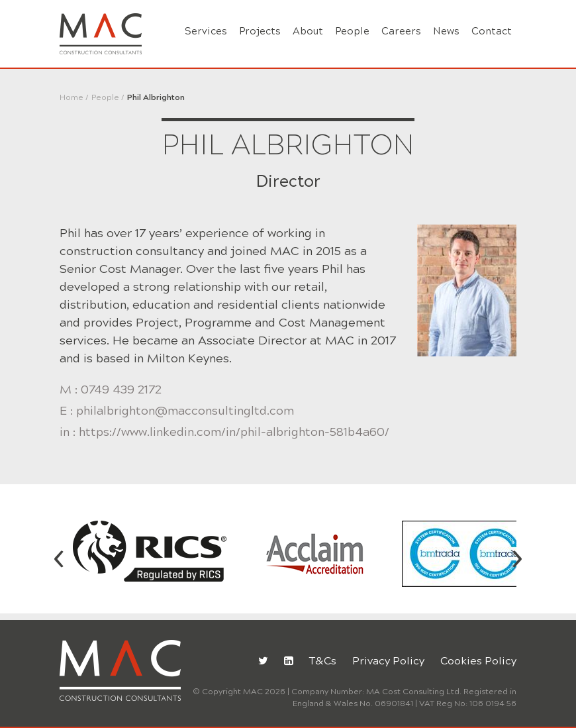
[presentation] (59, 556)
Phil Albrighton (156, 97)
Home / (74, 97)
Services (206, 31)
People (352, 31)
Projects (260, 31)
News (446, 31)
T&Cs (323, 661)
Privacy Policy (388, 661)
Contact (492, 31)
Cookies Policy (478, 661)
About (308, 31)
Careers (401, 31)
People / (108, 97)
